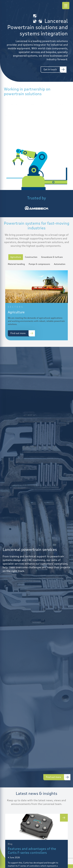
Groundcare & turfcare (52, 257)
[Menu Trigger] (66, 6)
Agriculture (16, 257)
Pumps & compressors (39, 264)
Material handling (16, 264)
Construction (31, 257)
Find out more (18, 333)
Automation (60, 264)
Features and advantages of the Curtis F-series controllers (32, 851)
